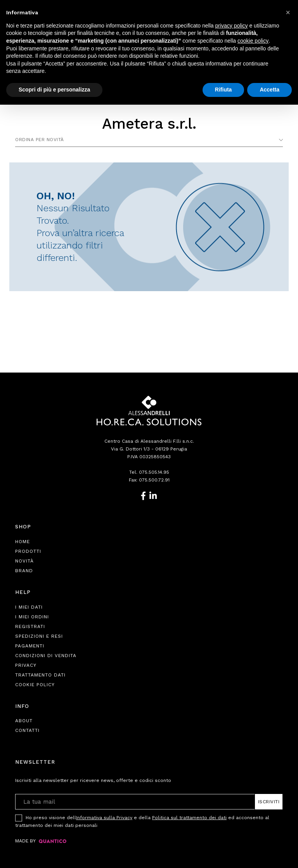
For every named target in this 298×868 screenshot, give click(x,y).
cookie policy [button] (253, 41)
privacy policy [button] (232, 26)
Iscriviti (269, 802)
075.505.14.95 (154, 472)
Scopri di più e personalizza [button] (54, 90)
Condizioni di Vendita (46, 656)
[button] (288, 12)
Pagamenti (30, 646)
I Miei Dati (29, 607)
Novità (24, 561)
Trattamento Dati (40, 675)
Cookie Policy (35, 685)
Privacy (26, 665)
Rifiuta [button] (223, 90)
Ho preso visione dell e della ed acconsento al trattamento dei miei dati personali (142, 821)
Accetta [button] (269, 90)
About (24, 721)
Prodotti (28, 551)
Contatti (27, 730)
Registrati (30, 626)
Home (23, 542)
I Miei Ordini (32, 617)
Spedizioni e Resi (39, 636)
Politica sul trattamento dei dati (189, 818)
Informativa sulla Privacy (104, 818)
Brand (24, 571)
